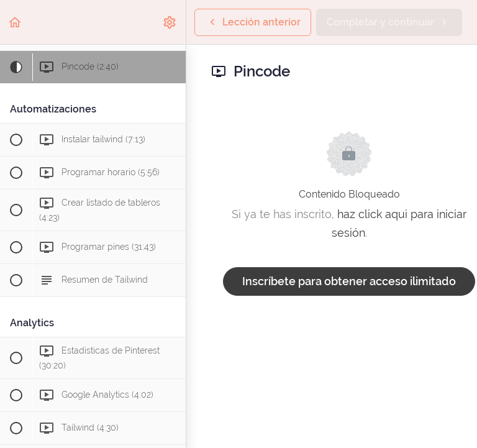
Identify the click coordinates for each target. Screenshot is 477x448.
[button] (16, 22)
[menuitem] (170, 22)
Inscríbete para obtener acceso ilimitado (349, 281)
